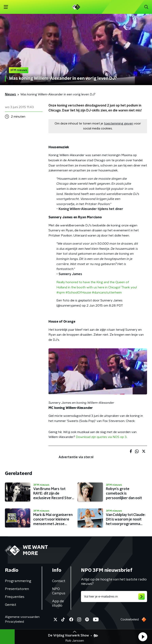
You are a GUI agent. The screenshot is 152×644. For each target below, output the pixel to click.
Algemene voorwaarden (22, 617)
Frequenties (15, 597)
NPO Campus (59, 591)
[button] (143, 637)
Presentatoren (17, 589)
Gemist (11, 605)
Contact (59, 581)
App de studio (58, 603)
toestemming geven (119, 123)
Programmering (18, 581)
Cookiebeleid (130, 619)
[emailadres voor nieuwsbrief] (114, 597)
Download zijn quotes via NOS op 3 (101, 437)
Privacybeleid (14, 622)
